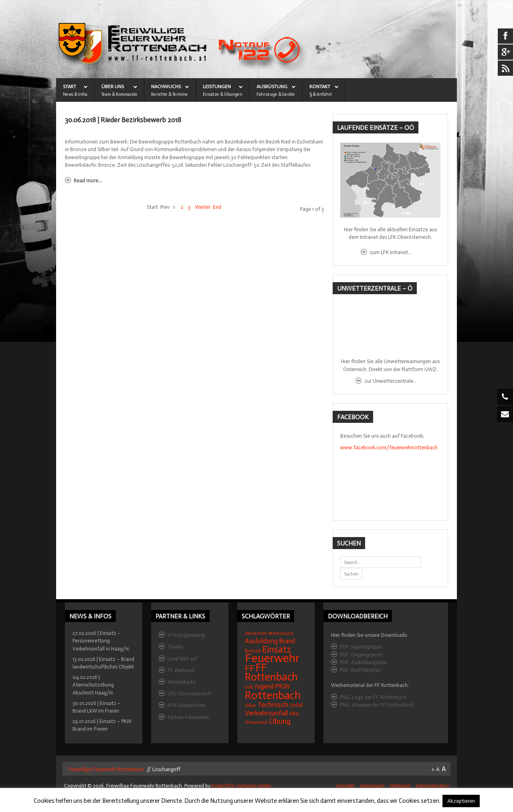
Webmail (400, 786)
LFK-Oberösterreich (189, 694)
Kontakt (346, 786)
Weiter (203, 207)
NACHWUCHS (166, 87)
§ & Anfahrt (321, 94)
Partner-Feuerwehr (188, 717)
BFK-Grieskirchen (187, 705)
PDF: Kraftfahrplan (361, 670)
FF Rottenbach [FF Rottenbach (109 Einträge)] (271, 672)
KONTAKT (320, 87)
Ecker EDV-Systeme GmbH (241, 786)
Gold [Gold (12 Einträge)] (249, 687)
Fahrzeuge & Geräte (276, 94)
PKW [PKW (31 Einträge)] (283, 686)
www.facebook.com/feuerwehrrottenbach (389, 447)
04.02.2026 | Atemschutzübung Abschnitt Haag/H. (93, 685)
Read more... (88, 181)
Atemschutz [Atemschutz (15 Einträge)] (281, 633)
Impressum (372, 786)
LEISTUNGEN (217, 87)
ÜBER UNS (113, 87)
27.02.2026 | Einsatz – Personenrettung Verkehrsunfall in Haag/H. (101, 641)
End (217, 207)
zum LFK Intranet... (391, 252)
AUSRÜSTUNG (272, 87)
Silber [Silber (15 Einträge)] (250, 705)
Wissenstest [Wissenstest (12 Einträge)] (256, 722)
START (70, 87)
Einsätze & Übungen (223, 94)
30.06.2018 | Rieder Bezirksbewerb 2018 (123, 120)
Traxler (176, 647)
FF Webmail (181, 670)
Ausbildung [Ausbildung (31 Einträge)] (261, 641)
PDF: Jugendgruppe (361, 647)
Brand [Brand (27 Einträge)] (287, 641)
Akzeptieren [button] (461, 801)
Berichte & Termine (170, 94)
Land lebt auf (182, 659)
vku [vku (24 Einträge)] (294, 713)
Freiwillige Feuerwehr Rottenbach (106, 769)
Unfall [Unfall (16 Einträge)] (296, 705)
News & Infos (75, 94)
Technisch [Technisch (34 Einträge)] (273, 705)
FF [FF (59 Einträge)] (250, 668)
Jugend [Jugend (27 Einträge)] (264, 686)
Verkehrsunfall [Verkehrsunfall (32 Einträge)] (267, 713)
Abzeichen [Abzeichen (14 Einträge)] (256, 633)
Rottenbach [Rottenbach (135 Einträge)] (273, 695)
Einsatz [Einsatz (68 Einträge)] (277, 649)
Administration (432, 786)
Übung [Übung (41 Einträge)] (280, 721)
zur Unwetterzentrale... (391, 381)
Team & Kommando (119, 94)
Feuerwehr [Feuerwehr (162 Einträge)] (272, 658)
